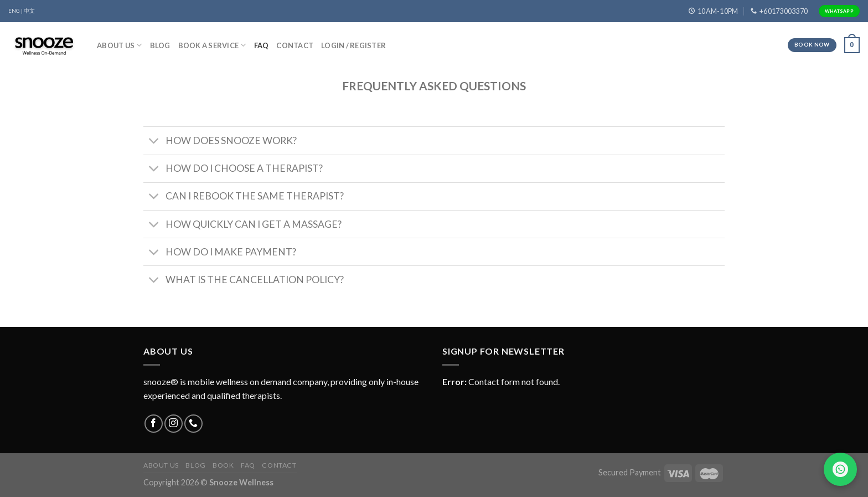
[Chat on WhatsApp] (840, 469)
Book (223, 465)
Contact (295, 45)
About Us (120, 45)
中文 (29, 11)
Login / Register (353, 45)
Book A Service (212, 45)
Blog (160, 45)
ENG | (15, 11)
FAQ (262, 45)
